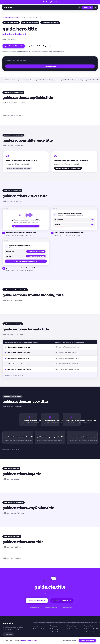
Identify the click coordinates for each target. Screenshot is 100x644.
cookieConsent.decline (69, 640)
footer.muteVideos (40, 629)
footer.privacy (89, 626)
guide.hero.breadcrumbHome (11, 18)
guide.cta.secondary (62, 601)
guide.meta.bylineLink (24, 52)
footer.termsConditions (91, 629)
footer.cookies (89, 632)
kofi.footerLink (8, 634)
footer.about (71, 626)
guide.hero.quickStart (50, 66)
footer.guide (54, 632)
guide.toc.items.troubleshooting (72, 80)
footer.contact (72, 629)
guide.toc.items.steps (26, 80)
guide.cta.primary (37, 601)
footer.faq (54, 626)
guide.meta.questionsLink (57, 52)
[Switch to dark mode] (79, 7)
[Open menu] (95, 7)
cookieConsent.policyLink (29, 640)
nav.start (87, 7)
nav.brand (8, 7)
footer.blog (54, 629)
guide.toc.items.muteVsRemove (47, 80)
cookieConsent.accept (87, 640)
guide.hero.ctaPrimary (14, 46)
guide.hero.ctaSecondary (38, 46)
